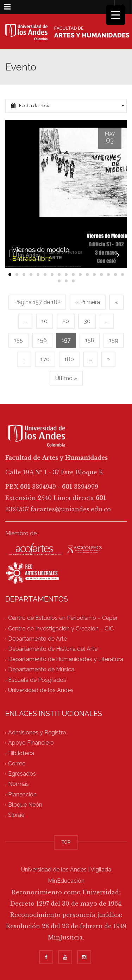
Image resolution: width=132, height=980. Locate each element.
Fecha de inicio (68, 106)
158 (90, 340)
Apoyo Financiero (31, 743)
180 (69, 359)
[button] (10, 275)
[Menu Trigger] (116, 15)
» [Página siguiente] (108, 359)
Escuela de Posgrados (37, 680)
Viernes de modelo (41, 250)
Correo (17, 763)
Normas (18, 784)
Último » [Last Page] (66, 378)
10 (45, 321)
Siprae (16, 815)
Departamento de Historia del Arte (53, 649)
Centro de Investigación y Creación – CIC (61, 628)
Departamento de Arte (37, 639)
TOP (66, 842)
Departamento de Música (41, 670)
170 (45, 359)
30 (87, 321)
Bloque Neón (25, 805)
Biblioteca (21, 753)
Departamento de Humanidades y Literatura (66, 660)
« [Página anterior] (117, 302)
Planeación (22, 794)
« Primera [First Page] (88, 302)
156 (42, 340)
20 (66, 321)
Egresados (22, 774)
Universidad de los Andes (41, 690)
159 (114, 340)
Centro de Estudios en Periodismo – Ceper (63, 618)
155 (18, 340)
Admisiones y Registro (37, 733)
